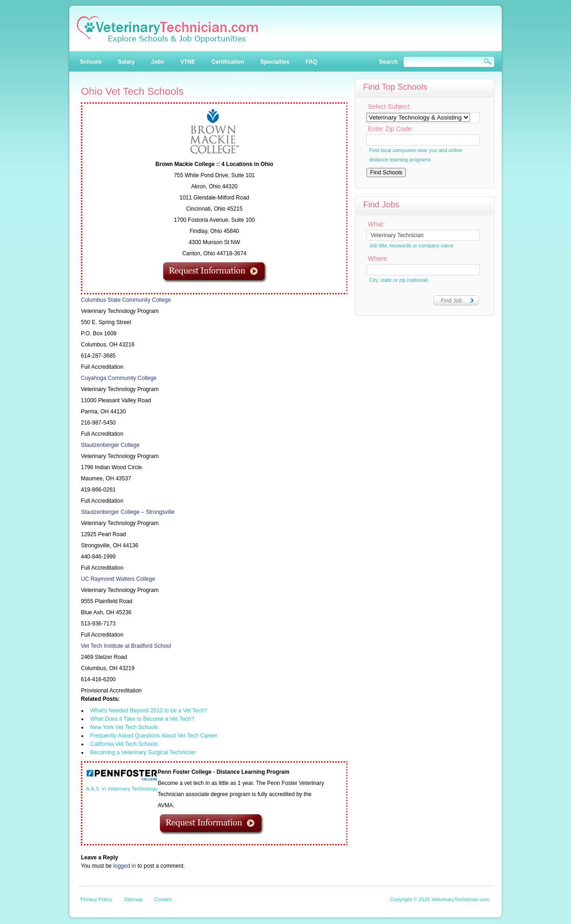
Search (388, 62)
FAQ (311, 62)
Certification (228, 62)
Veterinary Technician (167, 29)
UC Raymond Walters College (118, 579)
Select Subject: (389, 106)
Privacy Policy (96, 899)
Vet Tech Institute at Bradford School (126, 646)
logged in (125, 866)
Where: (378, 259)
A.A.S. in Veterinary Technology (122, 789)
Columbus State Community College (126, 300)
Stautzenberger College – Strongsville (128, 512)
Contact (163, 899)
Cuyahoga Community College (119, 378)
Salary (126, 62)
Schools (91, 62)
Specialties (275, 62)
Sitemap (133, 899)
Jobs (158, 62)
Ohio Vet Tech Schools (132, 91)
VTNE (188, 62)
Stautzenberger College (110, 445)
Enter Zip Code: (391, 129)
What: (376, 224)
